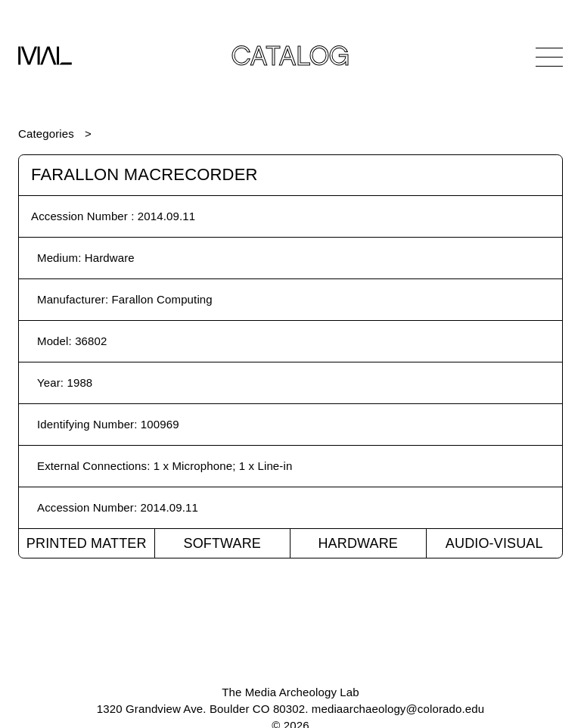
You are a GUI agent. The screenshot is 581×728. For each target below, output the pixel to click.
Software (222, 543)
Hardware (358, 543)
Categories (46, 134)
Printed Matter (87, 543)
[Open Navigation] (549, 57)
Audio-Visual (494, 543)
